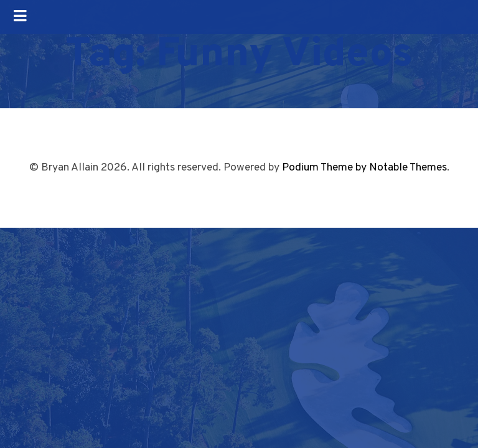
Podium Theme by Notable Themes (364, 168)
